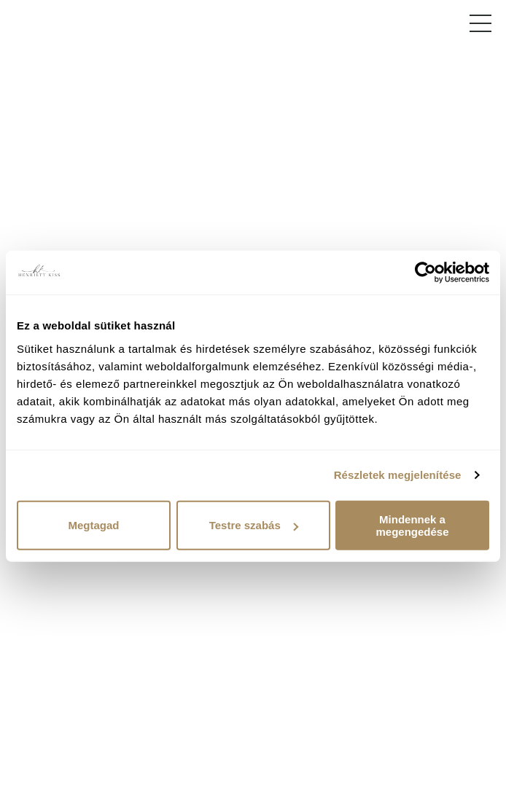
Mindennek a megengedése (412, 525)
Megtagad (93, 525)
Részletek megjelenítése (398, 475)
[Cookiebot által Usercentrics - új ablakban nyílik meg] (425, 273)
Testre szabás (254, 525)
